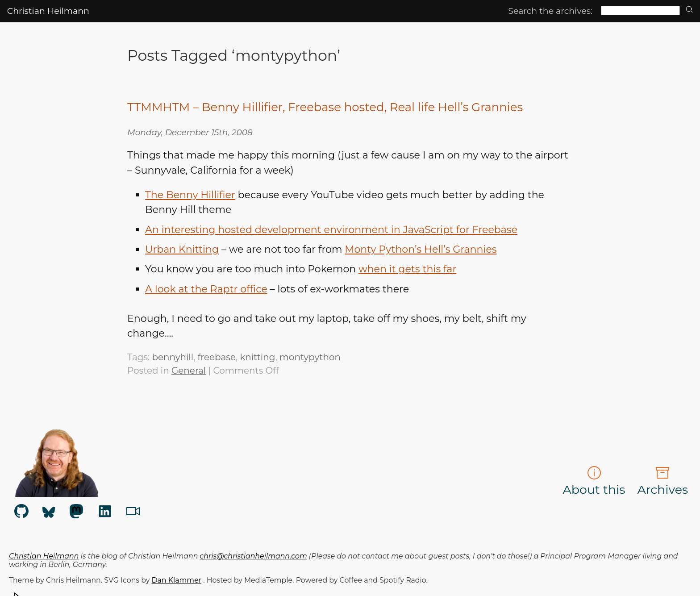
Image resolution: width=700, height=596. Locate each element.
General (189, 371)
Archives (662, 481)
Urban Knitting (182, 249)
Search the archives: (550, 11)
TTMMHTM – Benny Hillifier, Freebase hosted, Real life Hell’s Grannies (325, 107)
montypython (310, 357)
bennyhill (173, 357)
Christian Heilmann (48, 11)
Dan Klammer (176, 580)
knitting (258, 357)
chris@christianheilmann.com (254, 556)
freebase (217, 357)
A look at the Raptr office (206, 289)
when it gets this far (407, 269)
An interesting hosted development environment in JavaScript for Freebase (331, 230)
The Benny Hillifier (190, 195)
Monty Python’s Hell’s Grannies (421, 249)
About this (594, 481)
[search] (689, 10)
